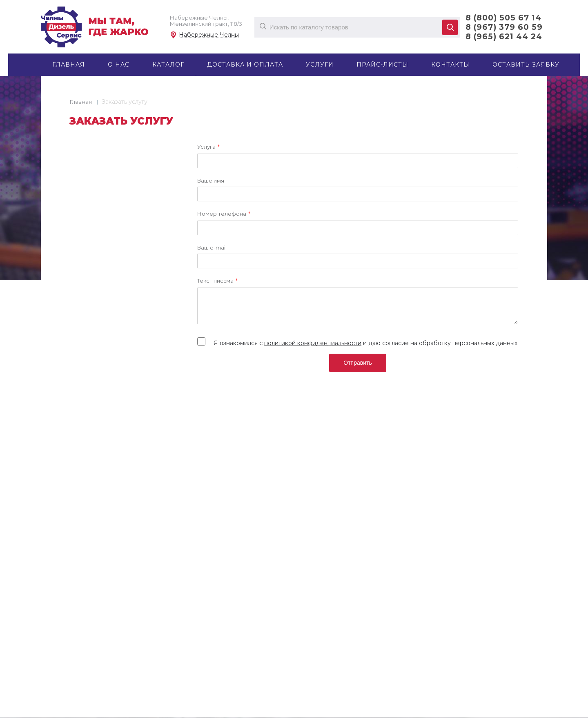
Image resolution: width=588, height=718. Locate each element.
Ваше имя (210, 181)
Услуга (208, 147)
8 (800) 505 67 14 (503, 18)
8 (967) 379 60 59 (504, 27)
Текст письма (217, 281)
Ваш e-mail (212, 248)
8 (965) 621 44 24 (504, 37)
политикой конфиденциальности (312, 343)
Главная (81, 102)
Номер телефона (223, 214)
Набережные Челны (209, 35)
